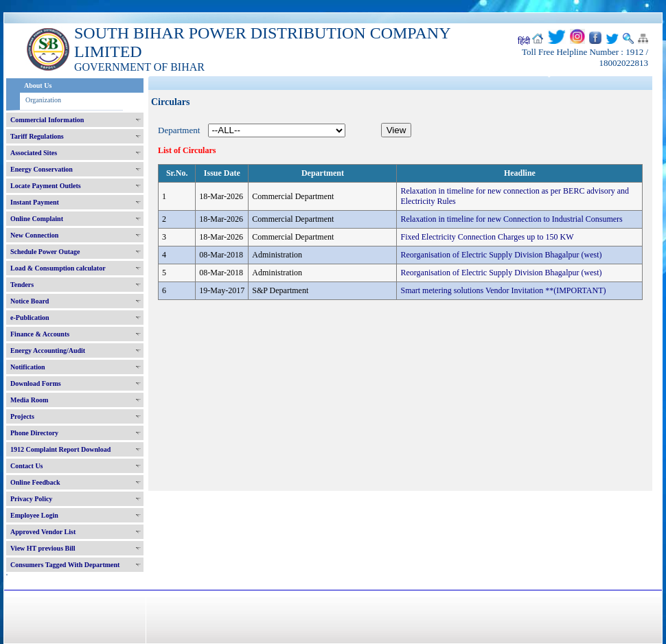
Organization (43, 100)
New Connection (34, 235)
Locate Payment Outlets (46, 186)
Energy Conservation (42, 169)
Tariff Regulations (37, 136)
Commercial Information (47, 120)
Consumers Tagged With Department (65, 565)
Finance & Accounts (40, 334)
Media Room (29, 400)
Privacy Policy (31, 499)
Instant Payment (35, 202)
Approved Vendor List (43, 532)
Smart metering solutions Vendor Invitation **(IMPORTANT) (503, 290)
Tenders (22, 285)
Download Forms (36, 383)
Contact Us (27, 466)
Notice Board (30, 301)
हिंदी (524, 41)
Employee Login (34, 515)
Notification (28, 367)
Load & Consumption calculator (58, 268)
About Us (38, 85)
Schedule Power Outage (45, 252)
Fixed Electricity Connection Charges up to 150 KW (487, 237)
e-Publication (30, 318)
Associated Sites (34, 153)
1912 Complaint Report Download (60, 449)
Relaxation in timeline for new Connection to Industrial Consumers (511, 219)
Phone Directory (34, 433)
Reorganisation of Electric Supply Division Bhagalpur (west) (501, 255)
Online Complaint (37, 219)
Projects (22, 416)
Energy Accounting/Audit (48, 350)
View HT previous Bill (43, 548)
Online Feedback (35, 482)
